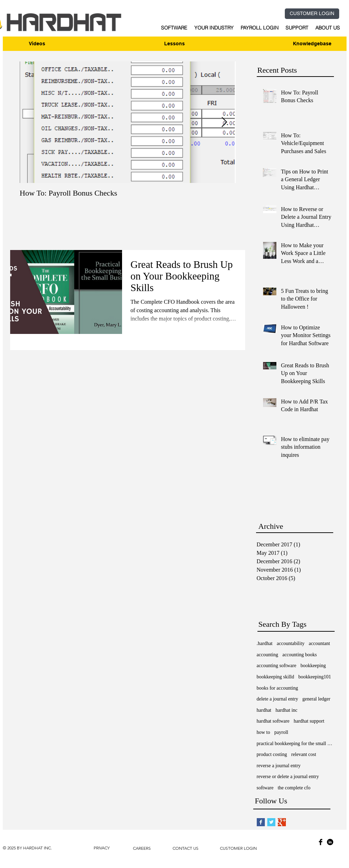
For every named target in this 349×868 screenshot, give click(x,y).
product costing (272, 754)
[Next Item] (224, 122)
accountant (319, 643)
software (265, 788)
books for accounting (277, 688)
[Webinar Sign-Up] (243, 44)
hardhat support (309, 721)
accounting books (300, 655)
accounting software (277, 666)
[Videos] (37, 44)
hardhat (264, 710)
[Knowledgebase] (312, 44)
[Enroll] (106, 44)
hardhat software (273, 721)
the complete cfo (294, 788)
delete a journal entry (278, 699)
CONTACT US (186, 848)
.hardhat (265, 643)
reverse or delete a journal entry (288, 777)
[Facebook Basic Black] (321, 842)
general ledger (316, 699)
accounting (267, 655)
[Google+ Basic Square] (282, 822)
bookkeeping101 (314, 677)
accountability (291, 643)
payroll (281, 732)
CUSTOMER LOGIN (238, 848)
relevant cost (304, 754)
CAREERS (142, 848)
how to (264, 732)
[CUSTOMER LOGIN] (312, 14)
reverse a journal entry (279, 766)
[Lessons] (175, 44)
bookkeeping (313, 666)
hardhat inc (286, 710)
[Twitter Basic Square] (271, 822)
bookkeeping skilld (276, 677)
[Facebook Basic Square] (261, 822)
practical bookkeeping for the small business (295, 744)
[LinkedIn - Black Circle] (330, 842)
